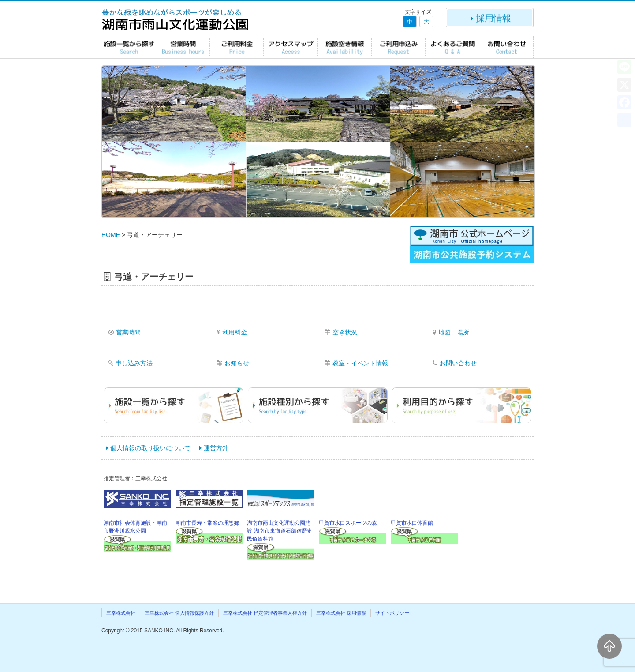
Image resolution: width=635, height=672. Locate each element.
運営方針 (216, 448)
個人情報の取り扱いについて (150, 448)
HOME (111, 235)
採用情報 (490, 18)
